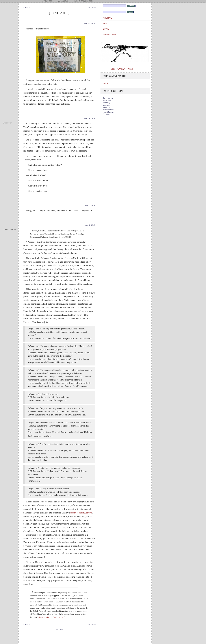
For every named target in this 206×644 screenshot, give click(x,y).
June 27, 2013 (89, 23)
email (106, 29)
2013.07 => (92, 8)
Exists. (106, 83)
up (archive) (59, 629)
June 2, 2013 (90, 225)
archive (108, 18)
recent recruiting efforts (81, 513)
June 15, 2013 (89, 118)
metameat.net (122, 69)
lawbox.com (47, 1)
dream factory (108, 98)
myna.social (63, 1)
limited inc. (107, 107)
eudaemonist (107, 100)
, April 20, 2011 (52, 617)
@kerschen (110, 34)
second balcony (108, 112)
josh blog (106, 103)
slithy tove (107, 114)
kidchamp (106, 105)
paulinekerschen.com (83, 1)
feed (106, 23)
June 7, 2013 (90, 205)
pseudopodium (108, 110)
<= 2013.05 (26, 8)
